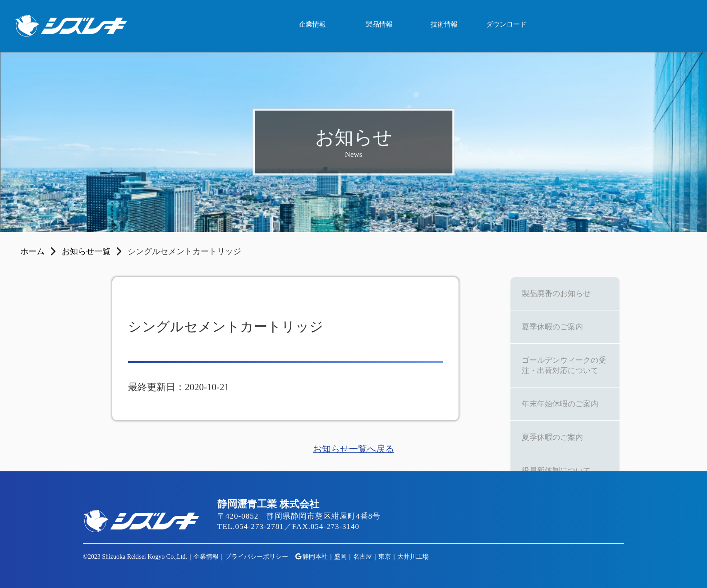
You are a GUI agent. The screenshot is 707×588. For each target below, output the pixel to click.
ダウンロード (506, 24)
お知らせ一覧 (86, 251)
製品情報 (379, 24)
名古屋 (363, 557)
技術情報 (444, 24)
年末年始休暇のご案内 (560, 404)
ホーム (32, 251)
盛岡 (340, 557)
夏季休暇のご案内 (552, 327)
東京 (385, 557)
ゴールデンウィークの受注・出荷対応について (564, 365)
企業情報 (312, 24)
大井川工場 (413, 557)
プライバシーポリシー (257, 557)
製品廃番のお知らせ (556, 294)
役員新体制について (556, 471)
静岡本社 (315, 557)
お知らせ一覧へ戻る (353, 449)
